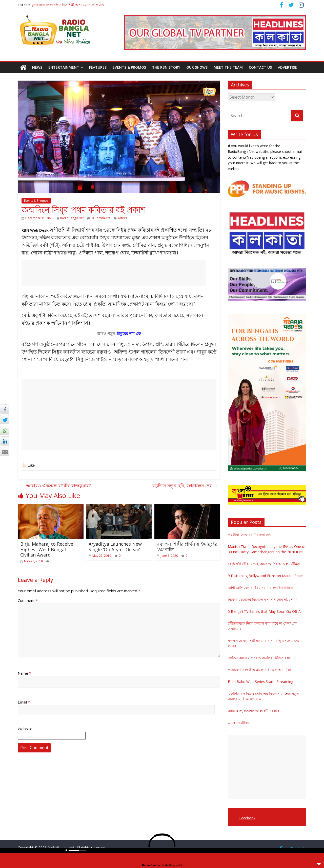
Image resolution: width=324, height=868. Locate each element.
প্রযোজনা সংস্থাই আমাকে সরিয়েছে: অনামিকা (259, 670)
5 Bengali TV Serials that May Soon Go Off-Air (265, 611)
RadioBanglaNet (72, 218)
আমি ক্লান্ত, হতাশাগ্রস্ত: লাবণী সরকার (254, 711)
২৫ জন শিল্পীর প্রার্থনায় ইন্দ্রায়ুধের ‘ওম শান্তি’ (187, 547)
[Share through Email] (5, 452)
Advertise (287, 67)
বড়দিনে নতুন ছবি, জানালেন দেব (185, 486)
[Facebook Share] (5, 409)
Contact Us (260, 67)
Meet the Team (228, 67)
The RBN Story (166, 67)
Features (98, 67)
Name (24, 673)
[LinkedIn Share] (5, 441)
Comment (28, 600)
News (37, 67)
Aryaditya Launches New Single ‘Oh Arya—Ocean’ (115, 547)
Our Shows (197, 67)
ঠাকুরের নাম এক (129, 334)
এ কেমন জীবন (238, 723)
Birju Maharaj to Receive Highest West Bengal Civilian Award (47, 549)
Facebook (247, 818)
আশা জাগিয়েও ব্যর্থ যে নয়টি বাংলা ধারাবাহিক (260, 588)
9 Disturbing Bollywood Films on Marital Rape (265, 576)
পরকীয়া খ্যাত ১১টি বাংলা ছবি (249, 535)
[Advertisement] (114, 273)
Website (25, 729)
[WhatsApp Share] (5, 430)
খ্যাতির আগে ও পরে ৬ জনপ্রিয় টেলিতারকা (259, 658)
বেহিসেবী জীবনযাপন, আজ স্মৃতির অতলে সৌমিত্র (264, 564)
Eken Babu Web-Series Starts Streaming (260, 682)
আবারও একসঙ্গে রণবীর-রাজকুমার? (56, 486)
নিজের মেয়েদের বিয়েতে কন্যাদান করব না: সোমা (262, 599)
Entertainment (64, 67)
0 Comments (99, 218)
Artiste (123, 218)
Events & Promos (129, 67)
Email (24, 702)
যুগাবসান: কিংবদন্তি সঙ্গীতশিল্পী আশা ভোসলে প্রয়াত (68, 5)
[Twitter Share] (5, 420)
